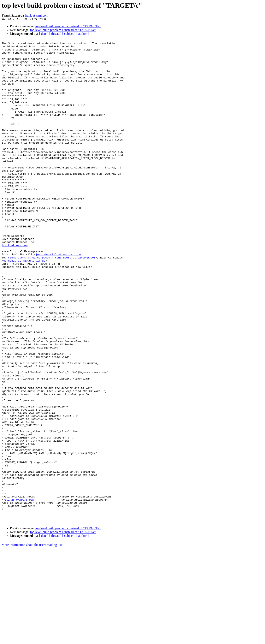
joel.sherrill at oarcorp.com (58, 297)
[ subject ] (69, 34)
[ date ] (44, 34)
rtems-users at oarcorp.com (29, 301)
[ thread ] (55, 34)
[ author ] (83, 34)
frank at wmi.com (37, 15)
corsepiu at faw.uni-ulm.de (24, 305)
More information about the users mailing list (32, 640)
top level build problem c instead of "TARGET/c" (68, 26)
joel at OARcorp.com (19, 591)
